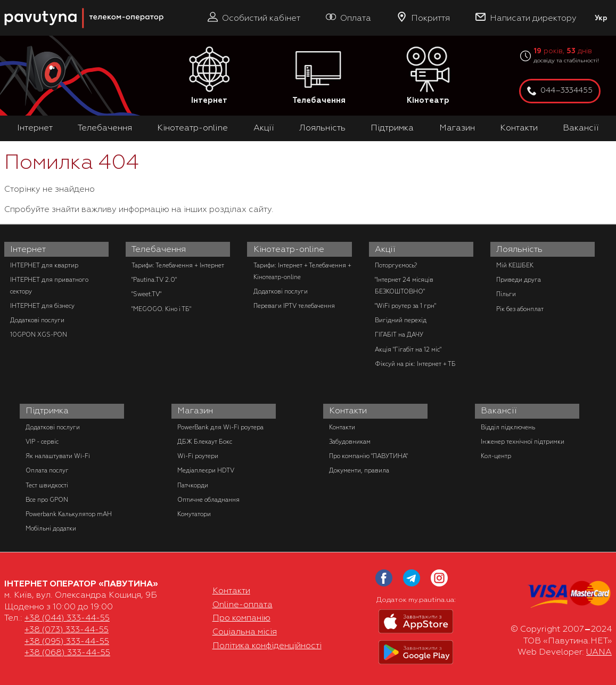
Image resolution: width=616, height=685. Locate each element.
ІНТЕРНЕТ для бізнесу (42, 306)
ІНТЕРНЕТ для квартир (44, 265)
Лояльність (322, 128)
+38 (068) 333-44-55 (67, 653)
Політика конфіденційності (267, 646)
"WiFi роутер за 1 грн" (405, 306)
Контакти (519, 128)
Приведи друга (519, 280)
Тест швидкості (47, 485)
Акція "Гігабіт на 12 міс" (408, 349)
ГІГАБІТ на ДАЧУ (399, 335)
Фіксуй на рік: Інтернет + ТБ (415, 364)
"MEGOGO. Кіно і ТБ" (161, 309)
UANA (599, 652)
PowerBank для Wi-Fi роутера (220, 427)
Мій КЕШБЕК (515, 265)
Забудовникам (350, 442)
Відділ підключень (508, 427)
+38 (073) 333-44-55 (67, 630)
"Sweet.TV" (146, 294)
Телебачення (319, 76)
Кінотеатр (428, 76)
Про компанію (241, 618)
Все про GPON (47, 500)
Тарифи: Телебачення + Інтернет (178, 265)
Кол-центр (496, 456)
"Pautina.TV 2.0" (154, 280)
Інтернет (209, 76)
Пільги (506, 294)
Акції (264, 128)
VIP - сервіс (42, 442)
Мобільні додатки (51, 528)
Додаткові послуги (37, 320)
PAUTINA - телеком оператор (10, 5)
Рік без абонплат (520, 309)
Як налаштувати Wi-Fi (58, 456)
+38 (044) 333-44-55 (67, 618)
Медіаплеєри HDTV (206, 470)
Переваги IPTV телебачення (294, 306)
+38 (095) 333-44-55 (67, 641)
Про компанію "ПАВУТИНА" (368, 456)
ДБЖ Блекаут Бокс (205, 442)
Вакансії (581, 128)
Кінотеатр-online (192, 128)
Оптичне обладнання (208, 500)
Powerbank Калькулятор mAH (69, 514)
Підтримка (392, 128)
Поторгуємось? (396, 265)
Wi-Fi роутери (198, 456)
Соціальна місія (245, 632)
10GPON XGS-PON (39, 335)
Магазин (457, 128)
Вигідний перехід (401, 320)
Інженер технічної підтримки (523, 442)
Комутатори (194, 514)
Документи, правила (359, 470)
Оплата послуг (47, 470)
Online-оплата (243, 605)
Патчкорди (193, 485)
